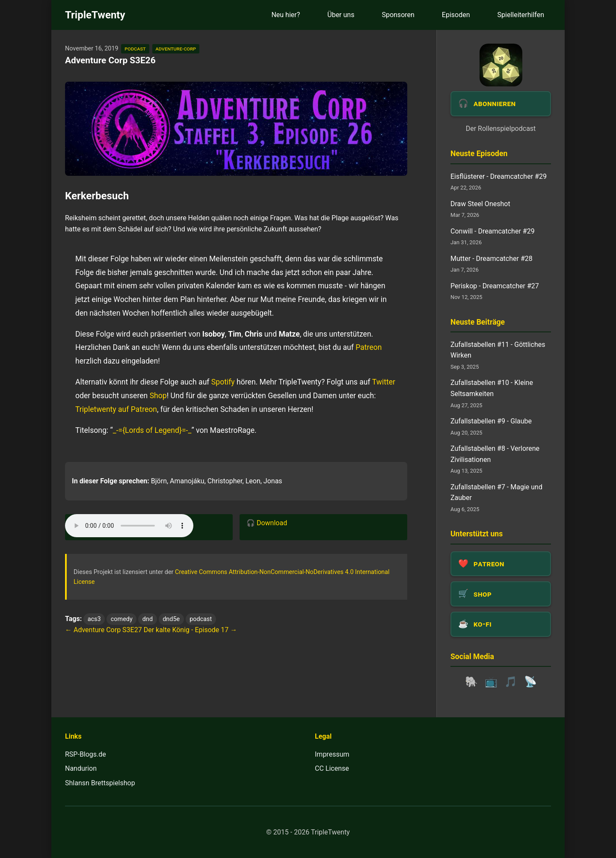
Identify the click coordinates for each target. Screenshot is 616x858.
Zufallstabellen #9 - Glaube (491, 421)
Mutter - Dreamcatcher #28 (492, 259)
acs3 (94, 619)
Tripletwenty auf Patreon (116, 409)
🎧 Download (267, 523)
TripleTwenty (95, 15)
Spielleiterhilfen (521, 15)
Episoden (456, 15)
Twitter (384, 382)
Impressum (332, 754)
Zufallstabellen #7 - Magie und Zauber (496, 493)
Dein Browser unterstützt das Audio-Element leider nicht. (129, 526)
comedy (122, 619)
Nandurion (81, 768)
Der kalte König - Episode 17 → (191, 630)
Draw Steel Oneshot (480, 204)
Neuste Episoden (479, 154)
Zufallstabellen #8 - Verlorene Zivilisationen (495, 454)
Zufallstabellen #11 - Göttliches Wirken (498, 350)
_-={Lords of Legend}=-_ (152, 430)
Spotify (223, 382)
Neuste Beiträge (478, 322)
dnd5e (171, 619)
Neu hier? (286, 15)
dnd (148, 619)
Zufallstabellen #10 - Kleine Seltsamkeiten (492, 388)
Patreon (369, 347)
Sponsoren (398, 15)
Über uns (341, 15)
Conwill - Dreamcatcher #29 (493, 231)
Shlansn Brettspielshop (100, 783)
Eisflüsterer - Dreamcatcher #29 (499, 176)
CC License (332, 768)
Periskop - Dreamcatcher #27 (495, 286)
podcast (135, 49)
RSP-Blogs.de (86, 754)
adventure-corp (176, 49)
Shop (158, 396)
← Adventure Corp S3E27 (104, 630)
